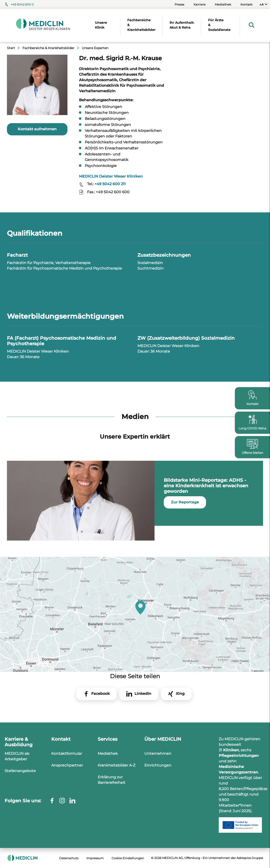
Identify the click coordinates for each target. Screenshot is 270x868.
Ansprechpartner (67, 765)
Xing (180, 694)
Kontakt (246, 4)
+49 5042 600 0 (22, 4)
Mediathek (223, 4)
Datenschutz (69, 858)
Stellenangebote (20, 771)
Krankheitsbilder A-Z (117, 765)
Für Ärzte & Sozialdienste (219, 25)
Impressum (95, 858)
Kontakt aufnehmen (37, 129)
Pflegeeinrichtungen (239, 756)
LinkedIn (143, 694)
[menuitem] (264, 4)
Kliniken (231, 750)
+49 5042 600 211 (110, 184)
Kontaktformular (67, 754)
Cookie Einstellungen (128, 858)
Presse (179, 4)
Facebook (100, 694)
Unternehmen (158, 754)
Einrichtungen (158, 765)
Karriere (200, 4)
